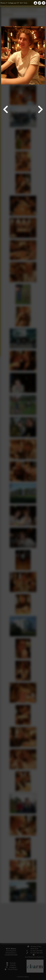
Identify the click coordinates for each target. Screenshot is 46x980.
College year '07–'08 (15, 3)
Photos (3, 3)
